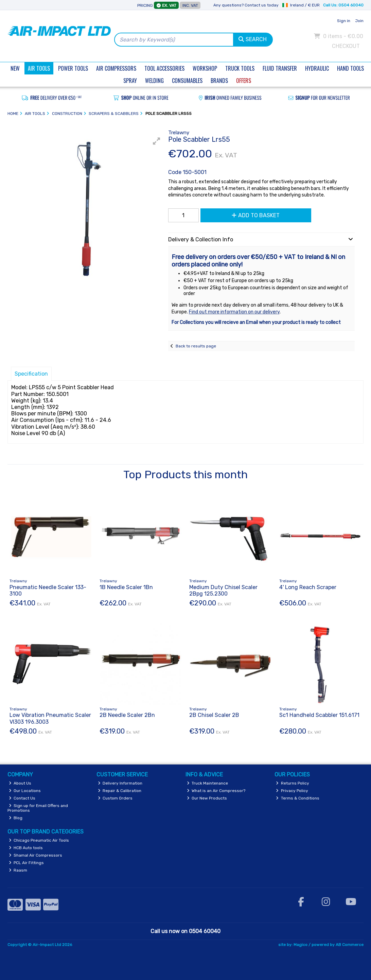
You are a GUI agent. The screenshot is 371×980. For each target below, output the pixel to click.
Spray (130, 81)
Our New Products (207, 798)
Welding (154, 81)
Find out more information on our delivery (234, 312)
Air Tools (39, 68)
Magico (301, 945)
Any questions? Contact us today (246, 5)
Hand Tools (350, 68)
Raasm (18, 870)
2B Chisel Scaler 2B (214, 715)
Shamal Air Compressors (36, 855)
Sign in (344, 21)
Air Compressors (116, 68)
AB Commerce (350, 945)
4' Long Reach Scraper (308, 587)
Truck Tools (240, 68)
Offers (244, 81)
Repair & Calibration (120, 791)
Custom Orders (115, 798)
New (15, 68)
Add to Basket (256, 215)
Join (359, 21)
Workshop (205, 68)
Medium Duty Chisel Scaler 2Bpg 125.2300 (223, 590)
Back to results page (196, 346)
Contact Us (22, 798)
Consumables (187, 81)
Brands (219, 81)
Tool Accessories (164, 68)
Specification (31, 374)
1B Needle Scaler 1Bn (126, 587)
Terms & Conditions (298, 798)
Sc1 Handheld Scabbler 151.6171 (319, 715)
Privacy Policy (292, 791)
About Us (20, 783)
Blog (16, 818)
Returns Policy (293, 783)
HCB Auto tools (26, 848)
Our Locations (25, 791)
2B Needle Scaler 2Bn (127, 715)
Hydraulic (317, 68)
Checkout (346, 46)
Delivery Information (120, 783)
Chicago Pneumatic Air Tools (39, 840)
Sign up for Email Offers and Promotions (38, 808)
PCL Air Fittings (26, 863)
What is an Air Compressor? (216, 791)
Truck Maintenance (208, 783)
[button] (157, 141)
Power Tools (73, 68)
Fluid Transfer (280, 68)
